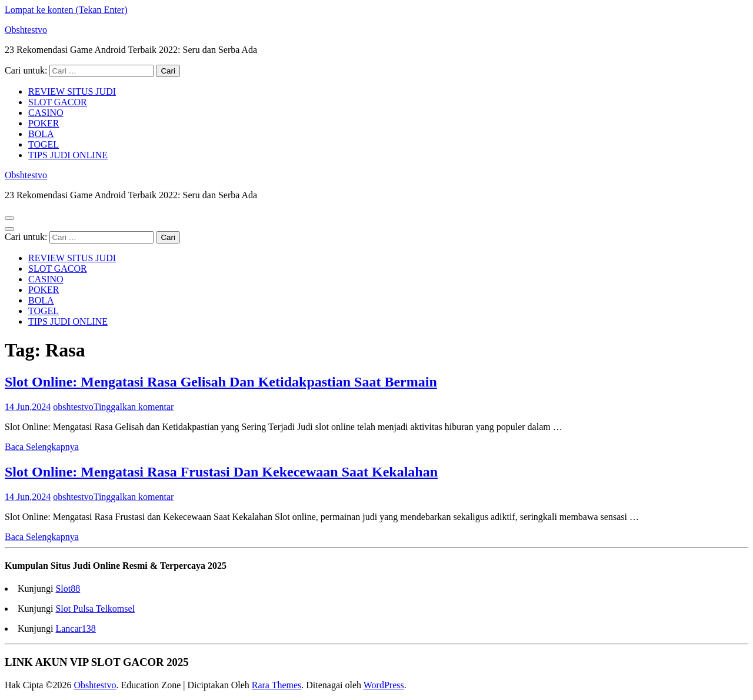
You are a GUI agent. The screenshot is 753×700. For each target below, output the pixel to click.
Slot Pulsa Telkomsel (95, 609)
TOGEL (44, 144)
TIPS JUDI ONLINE (68, 155)
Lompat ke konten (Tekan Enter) (66, 10)
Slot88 (68, 589)
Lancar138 (75, 629)
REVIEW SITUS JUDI (72, 91)
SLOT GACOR (58, 102)
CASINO (46, 113)
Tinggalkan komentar (134, 407)
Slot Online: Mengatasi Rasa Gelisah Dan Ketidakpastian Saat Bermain (221, 382)
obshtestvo (73, 407)
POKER (44, 123)
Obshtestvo (26, 30)
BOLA (41, 134)
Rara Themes (277, 685)
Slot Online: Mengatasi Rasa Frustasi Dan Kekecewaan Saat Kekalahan (221, 472)
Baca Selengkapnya (42, 447)
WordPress (384, 685)
